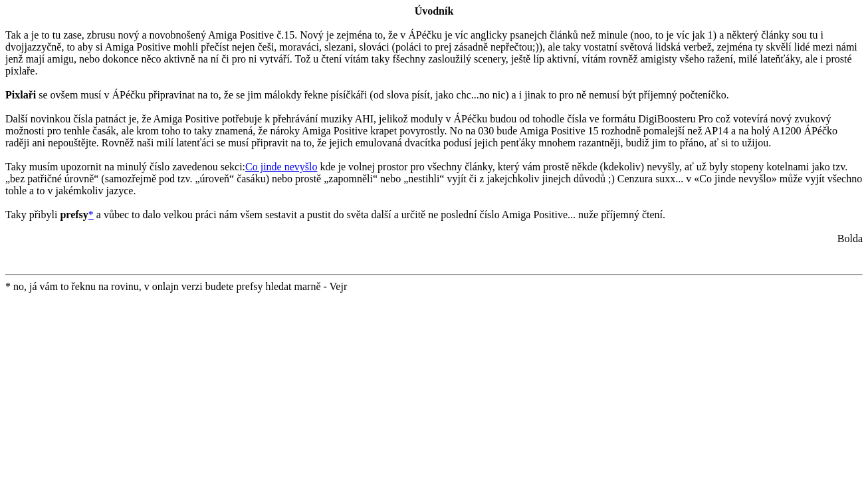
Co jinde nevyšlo (281, 167)
